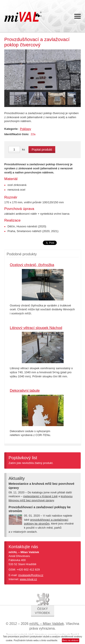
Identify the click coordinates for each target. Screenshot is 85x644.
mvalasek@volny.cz (31, 575)
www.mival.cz (28, 579)
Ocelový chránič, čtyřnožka (32, 265)
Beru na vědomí (71, 640)
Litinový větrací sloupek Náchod (36, 328)
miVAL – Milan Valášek (47, 624)
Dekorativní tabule (25, 390)
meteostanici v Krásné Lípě (40, 496)
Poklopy (25, 129)
